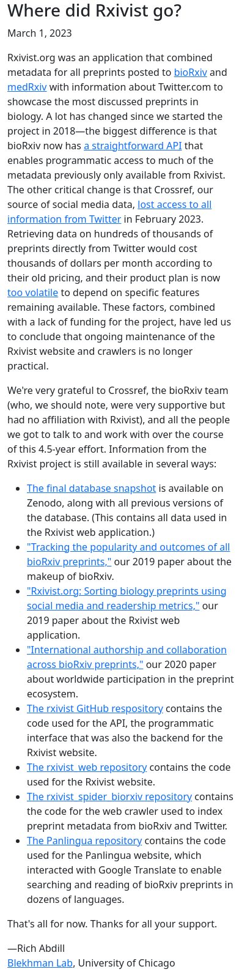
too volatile (33, 292)
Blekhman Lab (40, 963)
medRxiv (27, 87)
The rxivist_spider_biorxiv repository (109, 796)
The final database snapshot (91, 488)
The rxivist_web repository (87, 767)
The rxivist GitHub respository (95, 708)
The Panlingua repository (84, 841)
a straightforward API (133, 146)
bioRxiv (191, 72)
